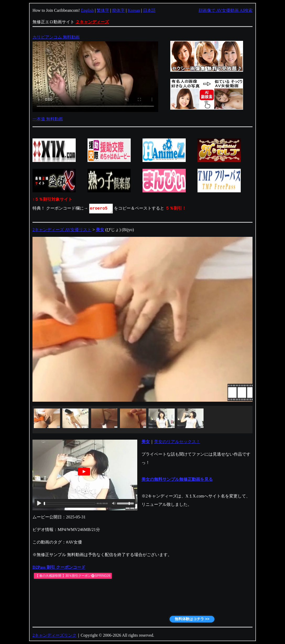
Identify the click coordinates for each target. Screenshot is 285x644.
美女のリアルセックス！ (177, 442)
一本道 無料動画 (48, 119)
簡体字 (118, 10)
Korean (134, 10)
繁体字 (103, 10)
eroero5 (101, 209)
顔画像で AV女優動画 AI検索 (226, 10)
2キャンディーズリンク (54, 635)
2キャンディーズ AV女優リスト (62, 230)
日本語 (149, 10)
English (87, 10)
